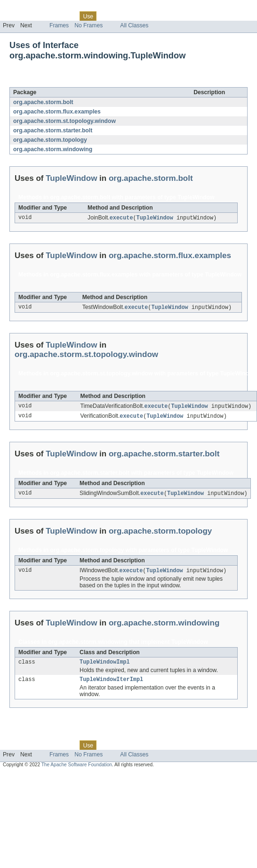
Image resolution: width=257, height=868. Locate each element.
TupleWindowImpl (105, 665)
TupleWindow (83, 82)
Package (44, 16)
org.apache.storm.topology (50, 140)
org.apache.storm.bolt (43, 102)
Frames (59, 25)
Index (161, 16)
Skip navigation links (26, 8)
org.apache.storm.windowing (53, 149)
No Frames (88, 25)
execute (121, 218)
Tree (108, 16)
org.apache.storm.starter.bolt (53, 130)
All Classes (134, 25)
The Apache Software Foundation (77, 769)
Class (67, 16)
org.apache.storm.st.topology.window (64, 121)
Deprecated (134, 16)
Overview (15, 16)
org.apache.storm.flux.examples (57, 112)
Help (180, 16)
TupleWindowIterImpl (111, 684)
